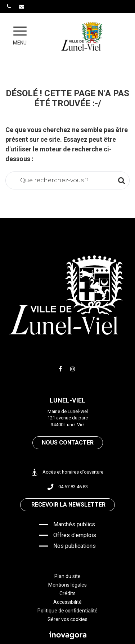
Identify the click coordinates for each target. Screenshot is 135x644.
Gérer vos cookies (67, 619)
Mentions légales (67, 585)
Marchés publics (74, 524)
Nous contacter (68, 443)
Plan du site (67, 576)
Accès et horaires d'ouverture (67, 472)
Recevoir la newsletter (68, 505)
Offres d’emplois (75, 535)
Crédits (67, 593)
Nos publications (75, 546)
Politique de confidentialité (67, 611)
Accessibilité (67, 602)
